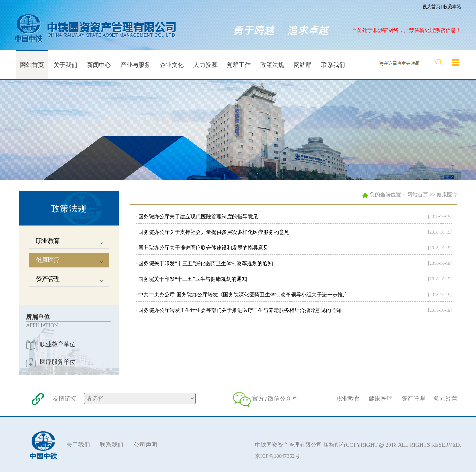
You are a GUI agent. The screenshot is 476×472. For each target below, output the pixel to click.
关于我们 (78, 445)
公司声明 (145, 445)
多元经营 (446, 399)
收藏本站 (452, 7)
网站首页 (418, 195)
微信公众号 (283, 399)
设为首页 (431, 7)
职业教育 (348, 399)
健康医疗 (447, 195)
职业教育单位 (58, 344)
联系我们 (112, 445)
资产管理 (413, 399)
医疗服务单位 (58, 362)
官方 (258, 399)
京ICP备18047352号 (277, 456)
